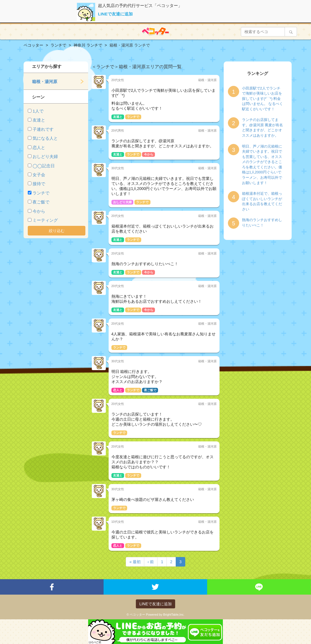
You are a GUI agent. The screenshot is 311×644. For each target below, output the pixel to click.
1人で (38, 111)
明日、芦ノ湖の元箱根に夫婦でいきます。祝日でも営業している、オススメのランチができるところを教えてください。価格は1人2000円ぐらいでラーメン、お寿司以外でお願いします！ (262, 165)
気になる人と (45, 138)
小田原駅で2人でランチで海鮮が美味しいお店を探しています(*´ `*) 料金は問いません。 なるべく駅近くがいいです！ (263, 99)
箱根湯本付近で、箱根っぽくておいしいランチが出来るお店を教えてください (262, 201)
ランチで (41, 193)
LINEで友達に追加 (115, 14)
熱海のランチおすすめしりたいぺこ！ (262, 223)
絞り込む (57, 231)
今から (39, 211)
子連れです (43, 129)
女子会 (39, 175)
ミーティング (45, 220)
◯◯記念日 (44, 166)
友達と (39, 120)
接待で (39, 184)
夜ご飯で (41, 202)
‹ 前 (151, 562)
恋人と (39, 147)
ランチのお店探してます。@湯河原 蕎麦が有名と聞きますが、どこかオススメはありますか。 (263, 128)
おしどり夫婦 (45, 156)
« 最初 (135, 562)
